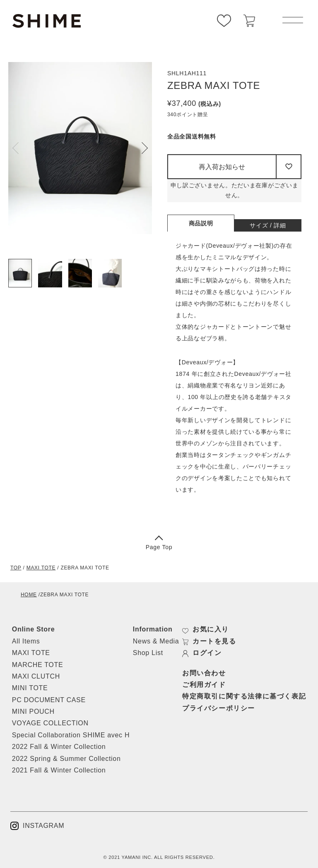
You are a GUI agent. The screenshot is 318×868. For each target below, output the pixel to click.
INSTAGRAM (37, 826)
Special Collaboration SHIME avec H (71, 735)
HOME (29, 595)
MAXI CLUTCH (36, 676)
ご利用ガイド (204, 685)
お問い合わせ (204, 673)
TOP (16, 568)
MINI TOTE (30, 688)
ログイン (202, 653)
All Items (26, 641)
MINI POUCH (33, 711)
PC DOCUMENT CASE (49, 700)
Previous (18, 148)
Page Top (159, 544)
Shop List (148, 653)
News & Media (156, 641)
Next (142, 148)
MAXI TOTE (41, 568)
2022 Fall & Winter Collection (59, 747)
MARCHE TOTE (38, 665)
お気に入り (206, 629)
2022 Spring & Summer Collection (66, 759)
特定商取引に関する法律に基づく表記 (244, 696)
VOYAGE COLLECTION (50, 723)
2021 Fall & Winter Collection (59, 770)
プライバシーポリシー (219, 708)
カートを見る (209, 641)
